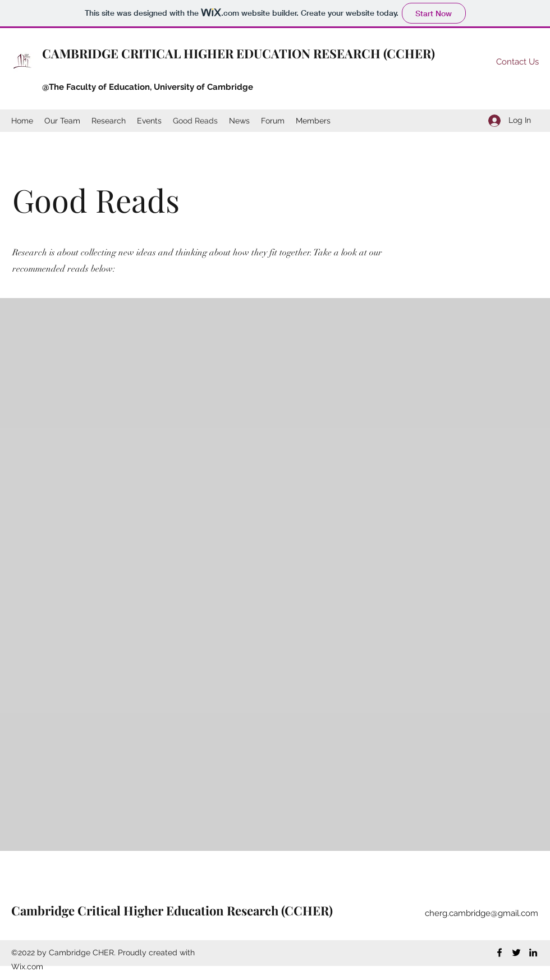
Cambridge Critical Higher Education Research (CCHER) (172, 910)
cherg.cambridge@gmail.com (482, 913)
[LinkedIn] (533, 952)
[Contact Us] (517, 62)
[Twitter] (516, 952)
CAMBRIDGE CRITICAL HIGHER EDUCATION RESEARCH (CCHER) (239, 53)
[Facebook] (499, 952)
